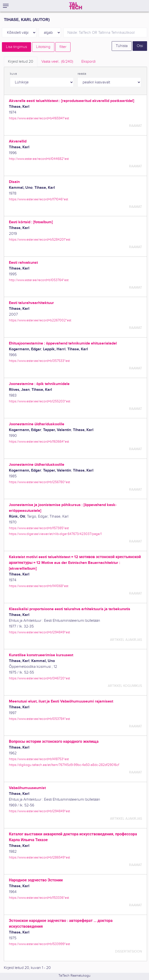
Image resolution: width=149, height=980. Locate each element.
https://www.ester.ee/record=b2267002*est (40, 320)
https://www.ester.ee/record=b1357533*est (39, 361)
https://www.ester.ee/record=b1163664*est (39, 442)
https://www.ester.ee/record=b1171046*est (39, 199)
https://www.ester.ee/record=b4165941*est (39, 118)
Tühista (122, 46)
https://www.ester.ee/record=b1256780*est (39, 482)
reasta (82, 74)
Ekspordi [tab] (88, 62)
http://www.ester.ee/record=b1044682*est (39, 159)
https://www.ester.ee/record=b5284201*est (40, 240)
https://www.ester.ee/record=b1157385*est (39, 528)
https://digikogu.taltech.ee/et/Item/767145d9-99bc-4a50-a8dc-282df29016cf (64, 765)
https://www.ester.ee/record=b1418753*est (39, 759)
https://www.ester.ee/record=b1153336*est (39, 898)
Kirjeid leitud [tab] (21, 62)
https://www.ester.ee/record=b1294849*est (39, 632)
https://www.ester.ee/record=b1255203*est (40, 401)
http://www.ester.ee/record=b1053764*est (39, 280)
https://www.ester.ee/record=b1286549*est (39, 857)
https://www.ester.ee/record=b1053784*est (39, 719)
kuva (13, 74)
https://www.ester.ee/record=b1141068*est (39, 586)
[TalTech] (76, 6)
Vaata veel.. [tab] (57, 62)
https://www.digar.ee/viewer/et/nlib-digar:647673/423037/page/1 (55, 534)
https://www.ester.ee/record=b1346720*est (39, 678)
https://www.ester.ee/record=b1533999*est (39, 944)
